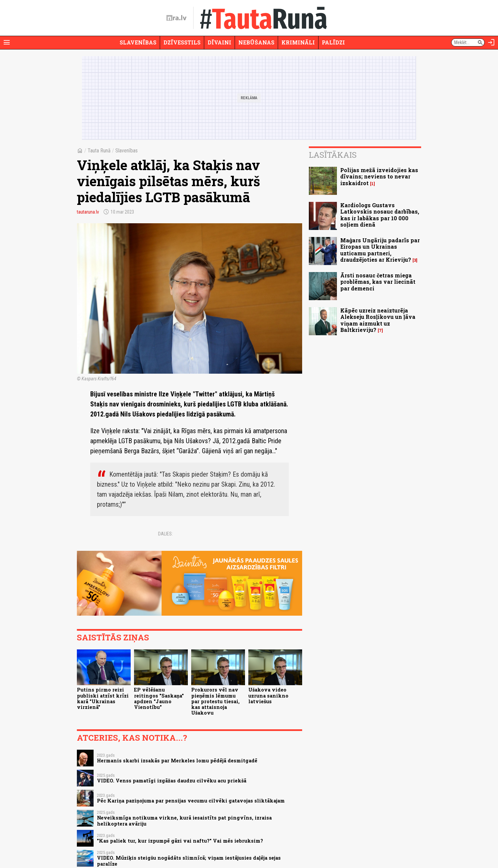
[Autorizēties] (491, 42)
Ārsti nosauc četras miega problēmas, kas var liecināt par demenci (378, 282)
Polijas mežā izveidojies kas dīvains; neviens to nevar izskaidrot (379, 176)
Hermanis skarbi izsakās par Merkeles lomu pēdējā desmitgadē (177, 761)
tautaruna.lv (88, 212)
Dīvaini (219, 42)
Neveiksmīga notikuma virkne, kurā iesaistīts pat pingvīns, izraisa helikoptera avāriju (184, 821)
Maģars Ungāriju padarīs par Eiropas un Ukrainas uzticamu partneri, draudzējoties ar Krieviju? (380, 250)
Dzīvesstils (182, 42)
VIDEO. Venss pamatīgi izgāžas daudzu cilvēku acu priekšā (172, 781)
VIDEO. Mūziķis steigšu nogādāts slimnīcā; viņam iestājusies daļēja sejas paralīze (189, 861)
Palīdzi (333, 42)
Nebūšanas (256, 42)
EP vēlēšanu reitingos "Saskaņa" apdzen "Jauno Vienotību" (159, 698)
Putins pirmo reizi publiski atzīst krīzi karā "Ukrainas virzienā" (103, 698)
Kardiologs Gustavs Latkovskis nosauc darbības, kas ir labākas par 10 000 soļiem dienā (380, 215)
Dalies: (165, 534)
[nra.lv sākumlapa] (176, 18)
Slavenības (138, 42)
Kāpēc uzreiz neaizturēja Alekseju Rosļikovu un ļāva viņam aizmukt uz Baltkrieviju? (378, 320)
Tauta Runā (99, 151)
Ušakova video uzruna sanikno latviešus (268, 696)
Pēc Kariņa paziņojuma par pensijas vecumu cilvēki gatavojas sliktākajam (191, 801)
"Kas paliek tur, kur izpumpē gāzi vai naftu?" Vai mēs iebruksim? (180, 841)
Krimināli (298, 42)
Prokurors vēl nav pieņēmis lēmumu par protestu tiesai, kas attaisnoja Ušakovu (215, 701)
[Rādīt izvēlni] (7, 42)
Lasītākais (333, 155)
